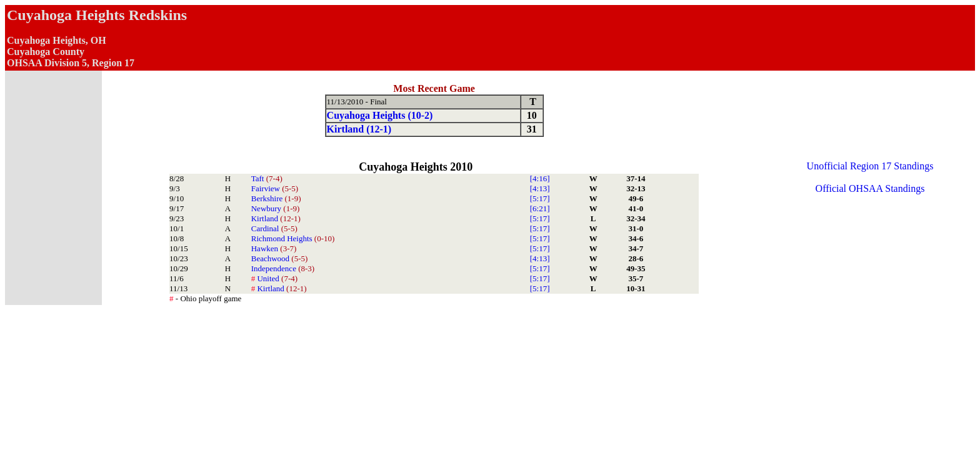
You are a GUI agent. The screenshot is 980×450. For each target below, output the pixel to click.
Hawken (274, 248)
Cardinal (274, 228)
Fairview (275, 188)
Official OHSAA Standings (870, 188)
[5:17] (540, 198)
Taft (267, 178)
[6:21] (540, 208)
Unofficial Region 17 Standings (870, 166)
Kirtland (276, 218)
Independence (283, 268)
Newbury (276, 208)
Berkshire (276, 198)
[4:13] (540, 188)
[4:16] (540, 178)
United (274, 278)
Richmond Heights (293, 238)
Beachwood (280, 258)
